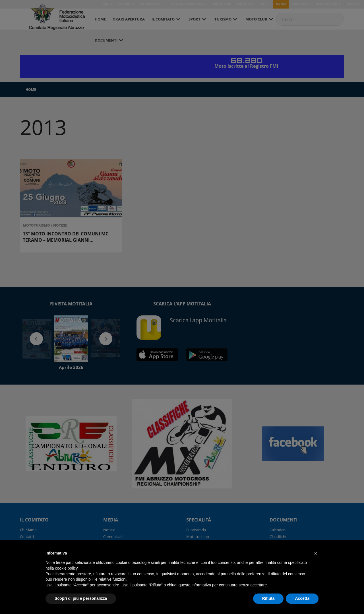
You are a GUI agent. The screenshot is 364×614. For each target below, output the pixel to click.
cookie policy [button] (66, 568)
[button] (316, 553)
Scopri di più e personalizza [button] (81, 598)
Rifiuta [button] (268, 598)
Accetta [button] (302, 598)
